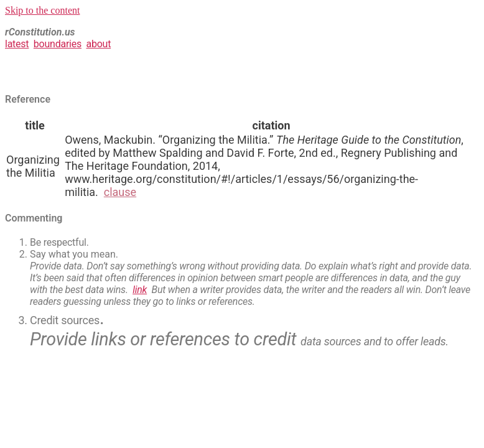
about (98, 44)
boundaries (58, 44)
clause (120, 192)
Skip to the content (42, 10)
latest (17, 44)
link (140, 290)
